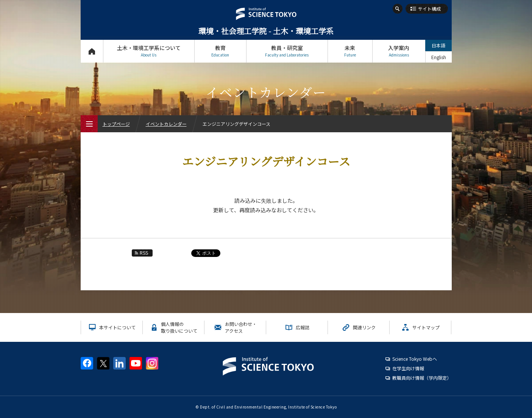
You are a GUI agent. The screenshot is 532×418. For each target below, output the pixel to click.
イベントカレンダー (166, 124)
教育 (220, 51)
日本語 (438, 45)
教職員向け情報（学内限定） (422, 378)
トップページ (92, 51)
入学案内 (399, 51)
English (439, 57)
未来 (350, 51)
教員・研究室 (287, 51)
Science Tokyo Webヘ (415, 359)
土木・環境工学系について (149, 51)
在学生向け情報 (408, 368)
